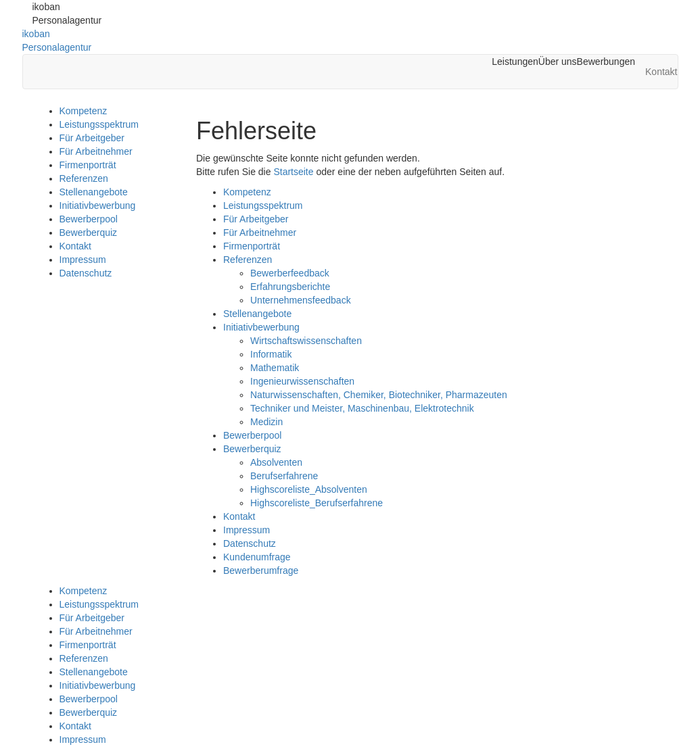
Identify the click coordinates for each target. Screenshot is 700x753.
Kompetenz (84, 111)
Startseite (293, 172)
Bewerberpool (89, 219)
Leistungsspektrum (99, 124)
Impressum (83, 260)
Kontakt (75, 246)
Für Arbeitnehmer (96, 151)
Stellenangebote (94, 192)
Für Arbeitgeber (92, 138)
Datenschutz (86, 273)
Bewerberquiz (89, 233)
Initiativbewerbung (98, 205)
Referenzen (84, 178)
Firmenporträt (88, 165)
